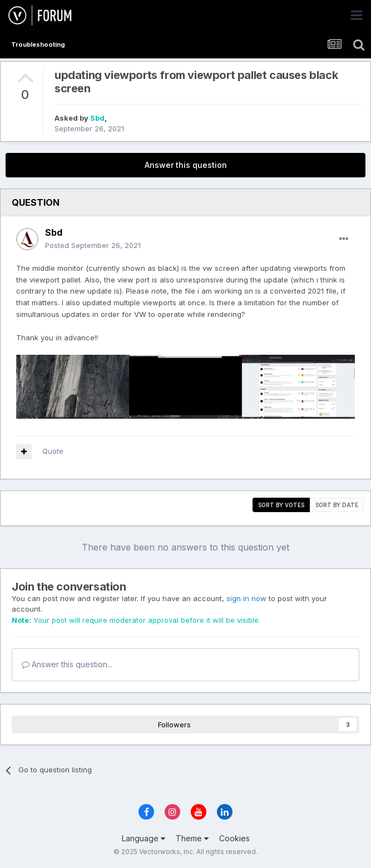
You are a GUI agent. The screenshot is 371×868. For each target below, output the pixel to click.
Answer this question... (67, 664)
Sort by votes (281, 505)
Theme (192, 838)
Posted (93, 245)
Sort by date (337, 505)
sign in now (246, 598)
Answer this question (186, 165)
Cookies (234, 838)
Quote (53, 451)
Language (144, 838)
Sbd (97, 118)
